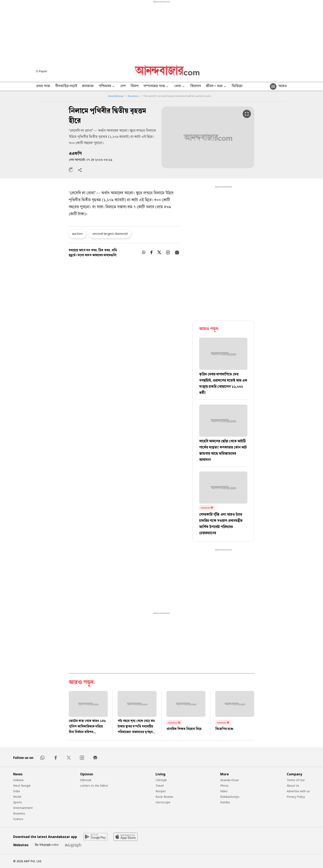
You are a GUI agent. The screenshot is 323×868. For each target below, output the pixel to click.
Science (18, 819)
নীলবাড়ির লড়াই (66, 86)
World (17, 797)
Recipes (161, 791)
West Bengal (22, 786)
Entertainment (23, 808)
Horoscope (163, 802)
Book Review (164, 797)
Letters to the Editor (94, 786)
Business (133, 96)
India (16, 791)
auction (77, 233)
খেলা (180, 87)
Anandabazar (116, 96)
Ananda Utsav (229, 780)
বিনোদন (196, 86)
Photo (224, 786)
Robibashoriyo (230, 797)
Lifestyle (161, 780)
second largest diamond (110, 233)
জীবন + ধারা (216, 87)
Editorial (86, 780)
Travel (160, 786)
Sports (18, 802)
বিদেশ (135, 86)
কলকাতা (88, 86)
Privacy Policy (296, 797)
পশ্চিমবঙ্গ (107, 87)
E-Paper (42, 71)
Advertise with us (298, 791)
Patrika (225, 802)
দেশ (123, 86)
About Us (293, 786)
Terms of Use (296, 780)
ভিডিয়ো (237, 86)
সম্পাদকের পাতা (156, 87)
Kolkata (18, 780)
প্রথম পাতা (43, 86)
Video (224, 791)
